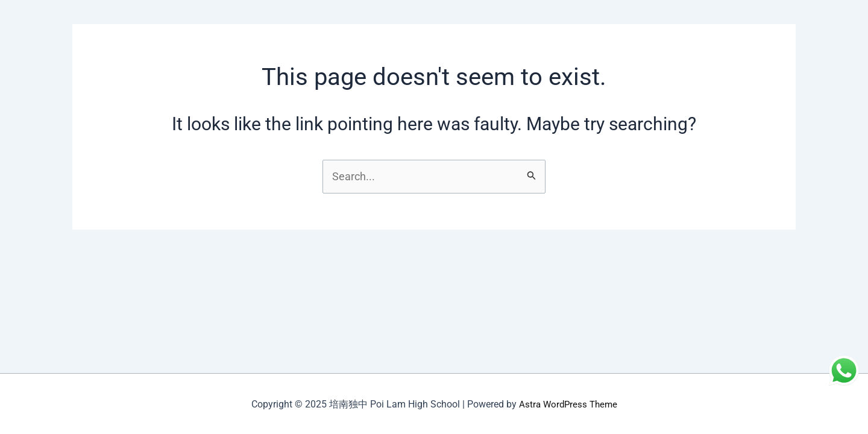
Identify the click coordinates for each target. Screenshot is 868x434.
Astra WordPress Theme (568, 404)
